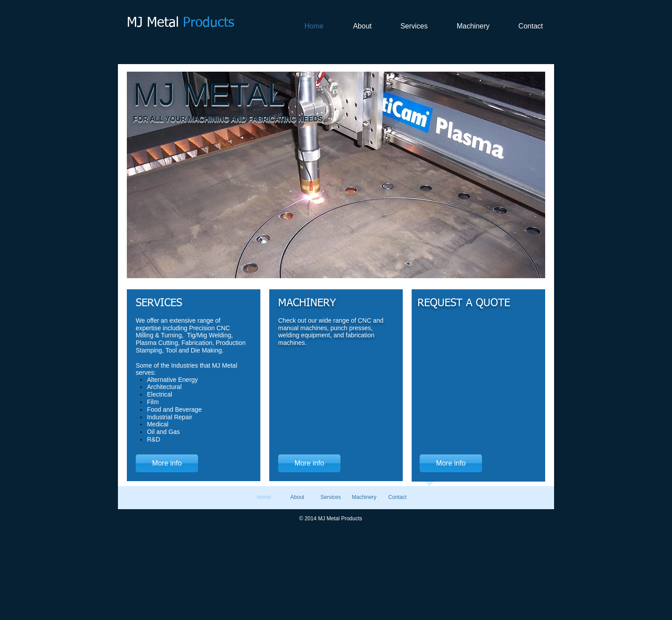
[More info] (167, 463)
